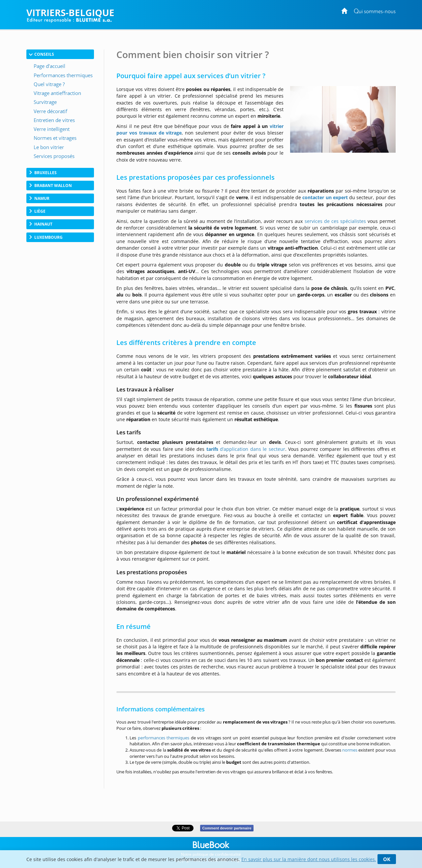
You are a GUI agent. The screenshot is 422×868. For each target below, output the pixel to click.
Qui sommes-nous (375, 12)
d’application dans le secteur (246, 449)
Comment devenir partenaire (227, 828)
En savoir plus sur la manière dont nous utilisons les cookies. (309, 859)
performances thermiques (164, 738)
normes (350, 750)
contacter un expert (325, 197)
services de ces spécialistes (335, 221)
